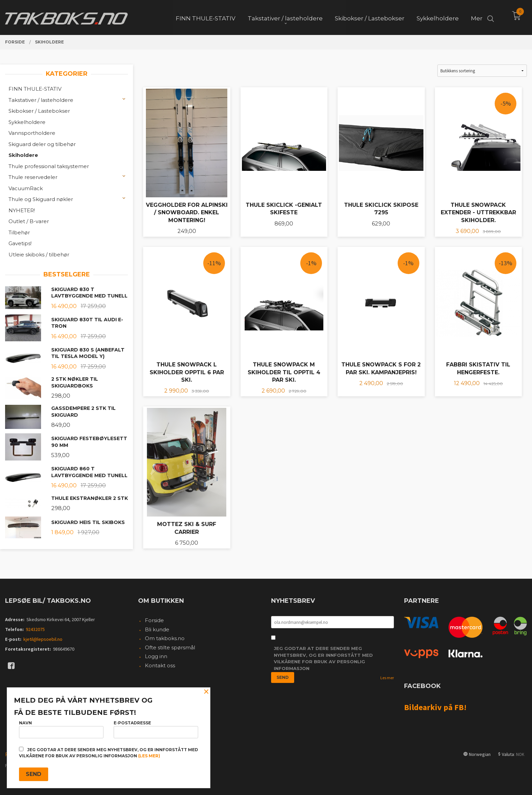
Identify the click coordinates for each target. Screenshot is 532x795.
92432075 (35, 629)
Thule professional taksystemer (49, 166)
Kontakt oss (160, 665)
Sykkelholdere (27, 122)
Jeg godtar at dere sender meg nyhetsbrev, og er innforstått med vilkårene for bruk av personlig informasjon (323, 658)
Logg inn (156, 656)
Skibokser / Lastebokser (39, 111)
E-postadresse (156, 729)
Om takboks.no (165, 638)
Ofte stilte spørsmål (170, 647)
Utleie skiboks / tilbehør (39, 255)
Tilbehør (19, 232)
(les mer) (149, 756)
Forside (154, 620)
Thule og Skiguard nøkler (41, 199)
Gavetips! (20, 243)
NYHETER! (22, 210)
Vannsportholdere (32, 133)
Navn (61, 729)
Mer (477, 17)
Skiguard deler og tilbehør (42, 144)
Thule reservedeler (33, 177)
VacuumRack (26, 188)
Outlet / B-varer (29, 221)
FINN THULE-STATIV (35, 89)
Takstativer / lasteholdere (41, 100)
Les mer (387, 678)
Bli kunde (157, 629)
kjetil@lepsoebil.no (43, 639)
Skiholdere (23, 155)
